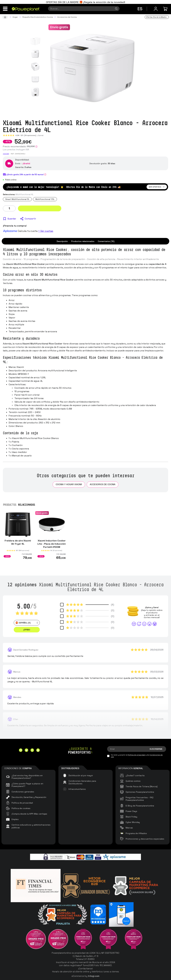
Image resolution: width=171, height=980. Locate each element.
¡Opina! (40, 135)
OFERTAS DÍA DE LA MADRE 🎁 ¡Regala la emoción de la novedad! (86, 2)
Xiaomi (6, 154)
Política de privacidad (136, 755)
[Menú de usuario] (156, 9)
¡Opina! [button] (27, 630)
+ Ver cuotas (46, 231)
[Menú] (5, 9)
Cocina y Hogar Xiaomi (69, 484)
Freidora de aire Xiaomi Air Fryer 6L (18, 542)
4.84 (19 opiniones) (26, 135)
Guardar (12, 219)
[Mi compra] (166, 9)
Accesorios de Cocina (103, 484)
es (140, 9)
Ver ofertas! (157, 187)
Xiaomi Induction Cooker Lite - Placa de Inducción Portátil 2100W (52, 544)
